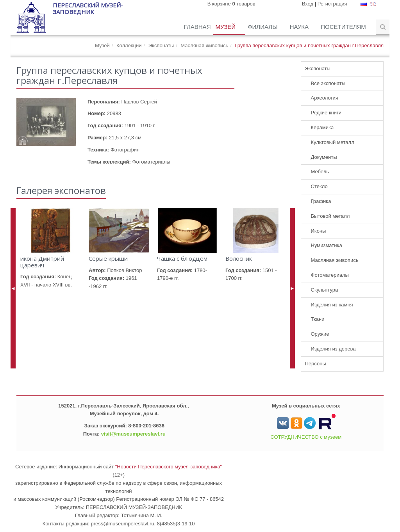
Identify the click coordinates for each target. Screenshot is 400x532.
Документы (324, 157)
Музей (226, 27)
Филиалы (263, 27)
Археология (325, 98)
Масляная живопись (204, 45)
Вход (308, 4)
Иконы (319, 231)
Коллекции (129, 45)
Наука (300, 27)
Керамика (322, 127)
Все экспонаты (328, 83)
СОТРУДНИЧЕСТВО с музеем (306, 437)
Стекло (319, 186)
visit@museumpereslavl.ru (133, 434)
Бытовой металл (330, 216)
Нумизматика (327, 245)
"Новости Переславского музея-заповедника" (169, 467)
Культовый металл (333, 142)
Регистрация (332, 4)
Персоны (316, 364)
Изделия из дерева (333, 349)
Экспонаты (161, 45)
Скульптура (325, 290)
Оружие (320, 334)
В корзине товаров (231, 4)
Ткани (318, 319)
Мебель (320, 172)
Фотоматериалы (330, 275)
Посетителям (344, 27)
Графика (321, 201)
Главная (197, 27)
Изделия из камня (332, 305)
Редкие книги (326, 113)
